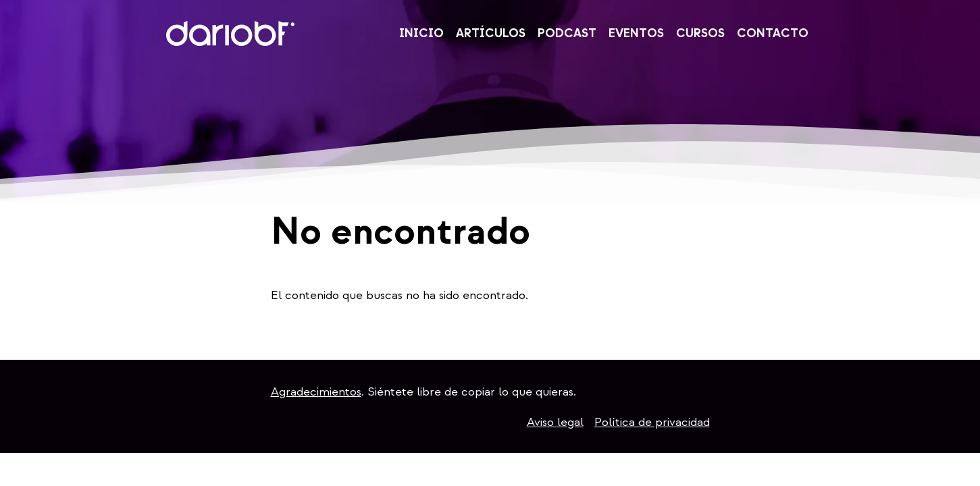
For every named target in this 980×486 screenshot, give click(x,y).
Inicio (421, 34)
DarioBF (230, 34)
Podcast (567, 34)
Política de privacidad (652, 422)
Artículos (491, 34)
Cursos (700, 34)
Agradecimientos (316, 392)
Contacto (773, 34)
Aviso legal (555, 422)
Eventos (636, 34)
